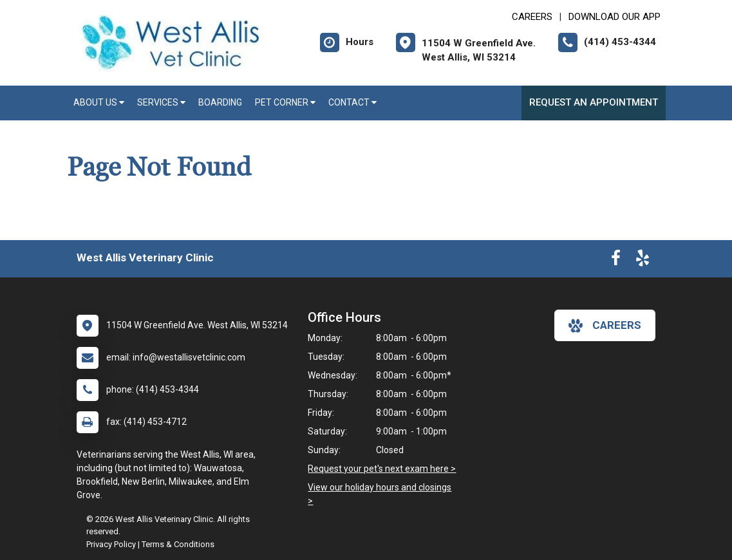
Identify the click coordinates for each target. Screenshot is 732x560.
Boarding (220, 102)
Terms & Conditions (178, 544)
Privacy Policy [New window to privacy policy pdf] (111, 544)
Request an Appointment (594, 102)
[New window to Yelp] (643, 261)
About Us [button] (99, 102)
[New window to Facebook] (616, 261)
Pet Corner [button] (285, 102)
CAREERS (532, 17)
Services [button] (161, 102)
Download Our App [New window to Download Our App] (615, 17)
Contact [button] (352, 102)
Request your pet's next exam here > (382, 469)
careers (605, 326)
